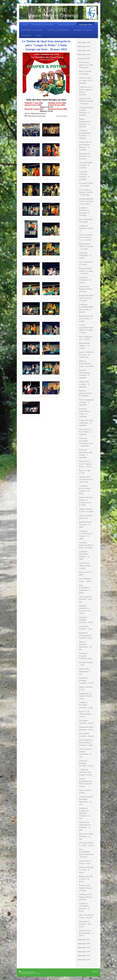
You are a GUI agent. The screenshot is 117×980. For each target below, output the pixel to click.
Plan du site (33, 972)
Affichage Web (95, 971)
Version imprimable (25, 972)
